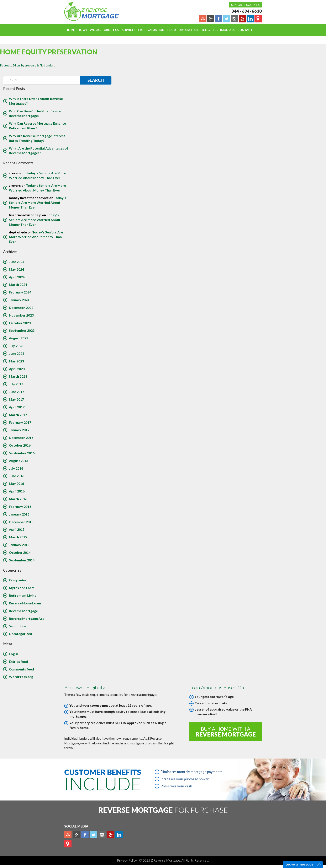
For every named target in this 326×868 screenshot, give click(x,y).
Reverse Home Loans (25, 603)
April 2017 (17, 407)
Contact (245, 30)
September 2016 (22, 453)
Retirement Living (23, 595)
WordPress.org (21, 677)
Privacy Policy (127, 860)
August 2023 (19, 338)
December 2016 (21, 438)
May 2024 (16, 269)
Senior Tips (18, 626)
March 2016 (18, 499)
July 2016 (16, 468)
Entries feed (18, 661)
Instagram (102, 835)
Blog (206, 30)
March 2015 (18, 537)
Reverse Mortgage (23, 611)
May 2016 (16, 483)
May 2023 (16, 361)
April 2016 (17, 491)
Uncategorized (20, 634)
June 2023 (17, 353)
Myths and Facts (22, 588)
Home (70, 30)
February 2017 (20, 422)
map (68, 844)
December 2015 (21, 522)
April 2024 (17, 277)
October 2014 (20, 552)
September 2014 (22, 560)
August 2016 (19, 461)
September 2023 (22, 330)
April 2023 (17, 369)
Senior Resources (245, 5)
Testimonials (224, 30)
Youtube (68, 835)
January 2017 (19, 430)
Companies (18, 580)
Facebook (85, 835)
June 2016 (17, 476)
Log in (14, 654)
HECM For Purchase (183, 30)
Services (129, 30)
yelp (111, 835)
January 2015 (19, 545)
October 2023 (20, 323)
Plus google (76, 835)
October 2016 (20, 445)
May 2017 (16, 399)
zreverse (31, 65)
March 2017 (18, 415)
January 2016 (19, 514)
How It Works (89, 30)
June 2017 (17, 392)
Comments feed (21, 669)
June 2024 (17, 262)
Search (96, 80)
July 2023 (16, 346)
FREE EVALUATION (151, 30)
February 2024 (20, 292)
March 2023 (18, 376)
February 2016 (20, 506)
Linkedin (119, 835)
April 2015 (17, 529)
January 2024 (19, 300)
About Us (111, 30)
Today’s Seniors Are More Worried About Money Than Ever (38, 202)
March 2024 (18, 284)
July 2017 (16, 384)
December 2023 (21, 308)
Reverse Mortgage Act (26, 618)
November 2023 (21, 315)
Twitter (93, 835)
